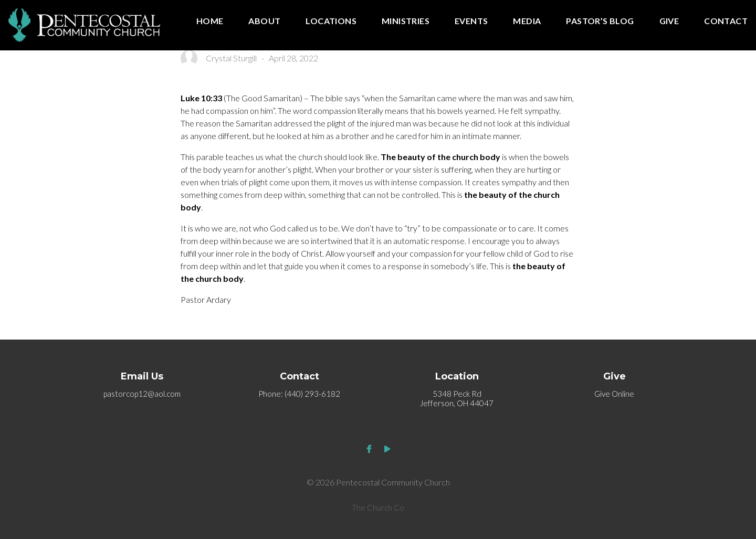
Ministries (406, 21)
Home (210, 21)
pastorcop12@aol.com (142, 394)
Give (669, 21)
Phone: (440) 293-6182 (299, 394)
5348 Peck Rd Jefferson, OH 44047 (457, 398)
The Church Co (378, 508)
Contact (726, 21)
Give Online (614, 394)
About (264, 21)
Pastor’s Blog (600, 21)
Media (527, 21)
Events (471, 21)
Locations (331, 21)
